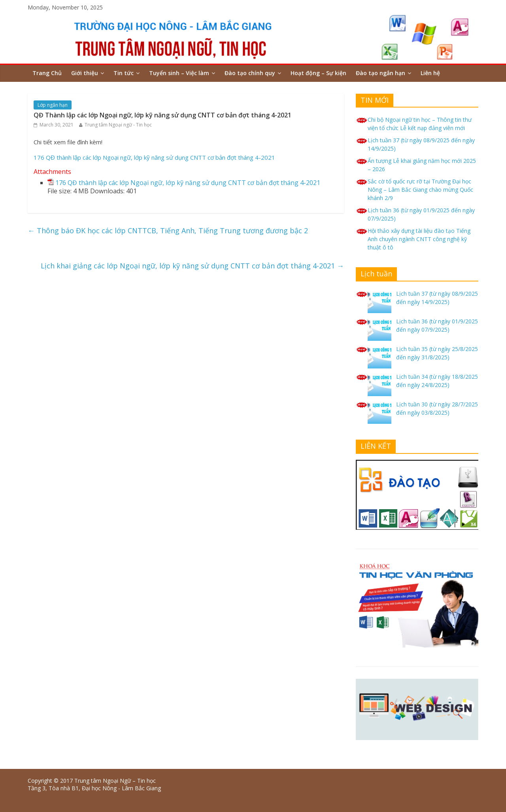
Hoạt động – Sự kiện (318, 73)
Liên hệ (430, 73)
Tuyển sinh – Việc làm (179, 73)
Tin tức (124, 73)
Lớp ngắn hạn (53, 105)
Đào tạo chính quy (250, 73)
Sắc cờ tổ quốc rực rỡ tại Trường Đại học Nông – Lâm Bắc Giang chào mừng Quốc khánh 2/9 (420, 190)
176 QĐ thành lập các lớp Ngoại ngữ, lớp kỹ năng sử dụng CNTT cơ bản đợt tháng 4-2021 (154, 157)
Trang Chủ (47, 73)
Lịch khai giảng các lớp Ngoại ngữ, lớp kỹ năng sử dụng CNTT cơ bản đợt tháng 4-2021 (192, 266)
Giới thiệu (85, 73)
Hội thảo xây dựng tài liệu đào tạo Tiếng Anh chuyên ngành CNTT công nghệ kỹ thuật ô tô (419, 239)
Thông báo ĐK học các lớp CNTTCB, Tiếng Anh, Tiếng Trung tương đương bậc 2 (168, 230)
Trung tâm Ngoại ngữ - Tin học (118, 125)
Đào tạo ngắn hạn (380, 73)
